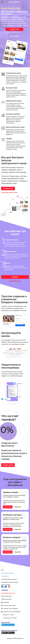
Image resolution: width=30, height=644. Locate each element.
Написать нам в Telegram (10, 609)
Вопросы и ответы (9, 615)
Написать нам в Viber (8, 606)
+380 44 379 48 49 (6, 596)
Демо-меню (14, 36)
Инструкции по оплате (10, 618)
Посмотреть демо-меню (9, 192)
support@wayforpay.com (8, 593)
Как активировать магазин (9, 579)
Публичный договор (7, 573)
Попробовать (8, 507)
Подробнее (18, 507)
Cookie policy (5, 576)
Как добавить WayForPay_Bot (10, 582)
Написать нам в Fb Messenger (11, 612)
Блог (3, 570)
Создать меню (14, 29)
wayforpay (5, 602)
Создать (15, 277)
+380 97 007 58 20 (6, 599)
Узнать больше (15, 281)
